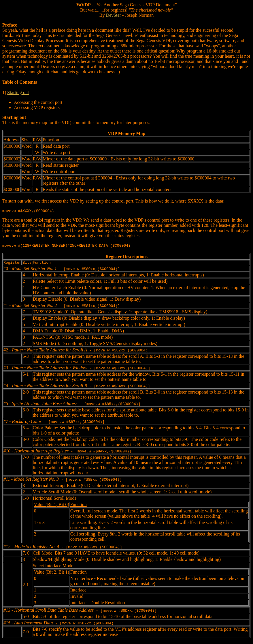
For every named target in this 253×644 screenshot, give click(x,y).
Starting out (18, 92)
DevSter (113, 15)
